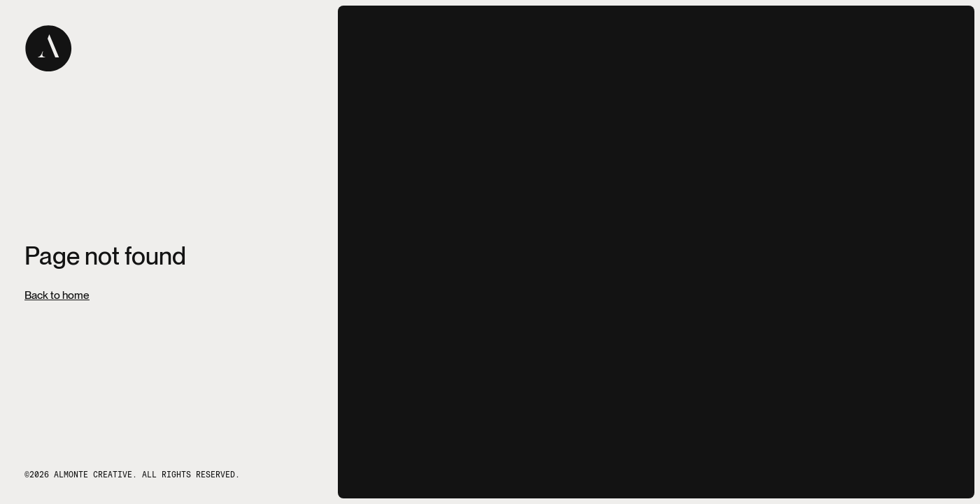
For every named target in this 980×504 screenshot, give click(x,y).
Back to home (57, 295)
